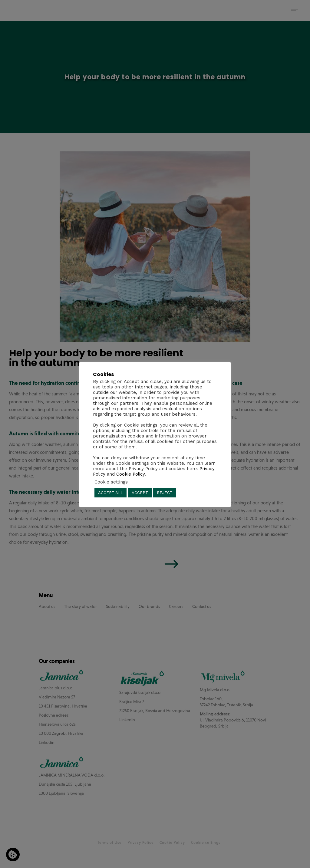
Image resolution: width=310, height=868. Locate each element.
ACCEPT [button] (140, 493)
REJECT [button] (165, 493)
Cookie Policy (130, 474)
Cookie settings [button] (111, 482)
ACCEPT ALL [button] (110, 493)
